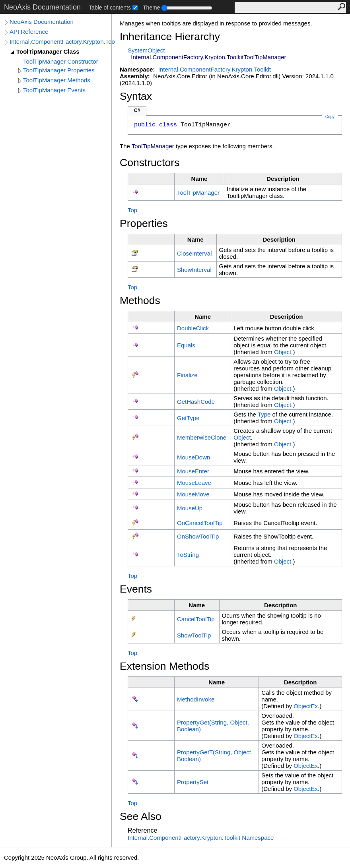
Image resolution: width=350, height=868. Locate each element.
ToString (188, 555)
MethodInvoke (196, 699)
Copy (330, 117)
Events (136, 589)
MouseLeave (194, 483)
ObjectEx (306, 706)
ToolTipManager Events (54, 90)
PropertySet (193, 782)
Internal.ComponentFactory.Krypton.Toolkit (62, 42)
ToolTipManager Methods (57, 80)
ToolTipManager (198, 193)
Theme (152, 8)
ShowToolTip (194, 635)
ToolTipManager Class (48, 51)
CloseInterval (194, 253)
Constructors (150, 163)
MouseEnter (193, 471)
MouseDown (193, 457)
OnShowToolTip (198, 536)
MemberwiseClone (202, 437)
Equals (186, 345)
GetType (188, 418)
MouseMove (193, 494)
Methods (140, 300)
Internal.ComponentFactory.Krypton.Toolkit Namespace (201, 838)
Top (132, 210)
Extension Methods (165, 666)
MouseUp (190, 508)
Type (264, 414)
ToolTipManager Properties (59, 70)
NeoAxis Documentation (42, 22)
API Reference (29, 32)
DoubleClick (193, 328)
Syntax (136, 96)
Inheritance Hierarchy (170, 37)
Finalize (187, 375)
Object (283, 352)
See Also (141, 816)
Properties (144, 223)
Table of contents (110, 8)
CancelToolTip (196, 619)
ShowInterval (194, 270)
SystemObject (146, 50)
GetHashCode (196, 402)
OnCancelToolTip (200, 523)
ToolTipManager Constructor (61, 61)
